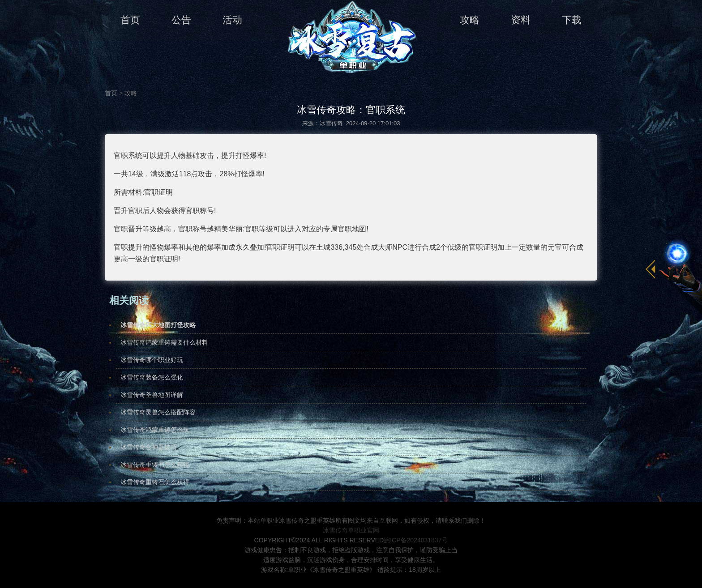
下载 (572, 20)
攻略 (470, 20)
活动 (232, 20)
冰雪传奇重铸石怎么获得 (155, 482)
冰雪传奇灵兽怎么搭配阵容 (158, 412)
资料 (521, 20)
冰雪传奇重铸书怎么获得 (155, 464)
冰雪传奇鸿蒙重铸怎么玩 (155, 430)
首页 (130, 20)
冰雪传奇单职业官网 (351, 530)
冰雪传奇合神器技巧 (149, 447)
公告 (181, 20)
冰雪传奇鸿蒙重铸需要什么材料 (164, 342)
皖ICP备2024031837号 (416, 540)
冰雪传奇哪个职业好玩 (152, 360)
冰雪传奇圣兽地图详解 (152, 395)
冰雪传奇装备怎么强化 (152, 377)
